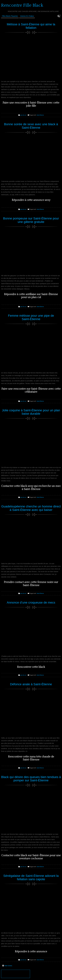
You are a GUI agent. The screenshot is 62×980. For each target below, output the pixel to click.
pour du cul (23, 115)
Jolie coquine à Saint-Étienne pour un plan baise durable (31, 412)
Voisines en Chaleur (27, 16)
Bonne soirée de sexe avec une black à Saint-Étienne (31, 126)
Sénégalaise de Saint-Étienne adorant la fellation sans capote (31, 877)
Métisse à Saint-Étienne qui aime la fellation (31, 26)
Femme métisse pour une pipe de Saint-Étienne (31, 317)
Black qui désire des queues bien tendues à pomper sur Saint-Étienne (31, 779)
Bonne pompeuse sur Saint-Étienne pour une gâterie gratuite (31, 220)
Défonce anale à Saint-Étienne (31, 684)
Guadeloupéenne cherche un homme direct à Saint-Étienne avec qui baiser (31, 508)
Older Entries (7, 966)
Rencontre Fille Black (22, 5)
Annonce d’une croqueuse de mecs (31, 602)
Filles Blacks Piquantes (10, 16)
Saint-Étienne (40, 115)
